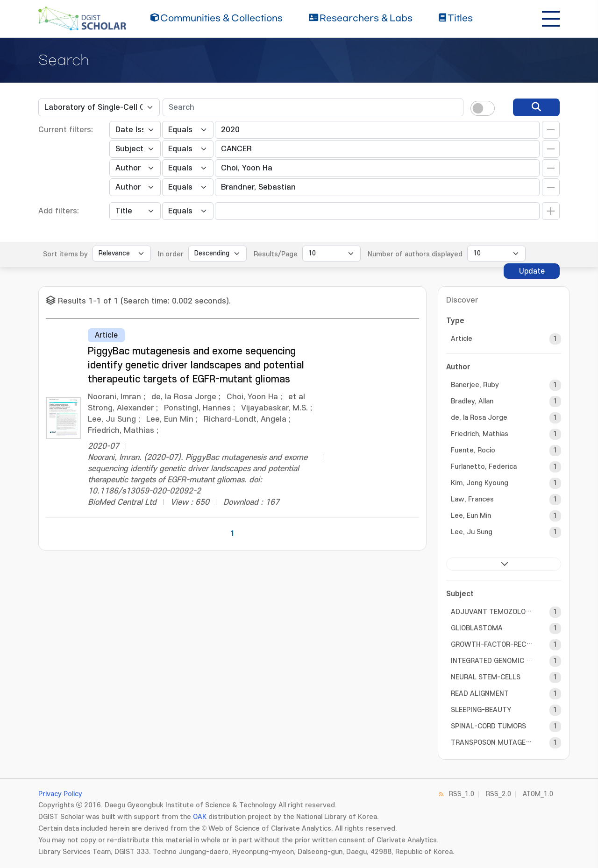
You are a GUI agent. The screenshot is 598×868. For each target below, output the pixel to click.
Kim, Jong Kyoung (480, 483)
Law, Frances (472, 499)
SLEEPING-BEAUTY (481, 710)
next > (504, 564)
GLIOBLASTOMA (477, 628)
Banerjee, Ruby (475, 385)
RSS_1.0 (462, 794)
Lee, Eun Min (471, 516)
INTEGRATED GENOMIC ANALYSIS (492, 661)
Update (532, 271)
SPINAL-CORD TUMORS (488, 726)
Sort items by (65, 254)
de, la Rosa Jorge (479, 418)
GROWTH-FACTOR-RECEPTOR (492, 645)
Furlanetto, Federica (484, 467)
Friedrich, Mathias (480, 434)
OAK (200, 817)
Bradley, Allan (472, 401)
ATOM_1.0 (538, 794)
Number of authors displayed (415, 254)
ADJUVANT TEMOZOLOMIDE (492, 612)
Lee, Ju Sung (472, 532)
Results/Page (276, 254)
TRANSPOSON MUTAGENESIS (492, 743)
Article (462, 339)
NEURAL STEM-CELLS (486, 677)
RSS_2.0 (498, 794)
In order (171, 254)
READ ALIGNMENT (480, 694)
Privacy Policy (60, 794)
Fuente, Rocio (473, 450)
